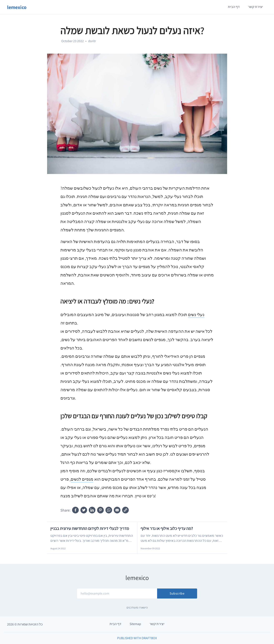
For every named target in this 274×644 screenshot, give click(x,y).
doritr (92, 41)
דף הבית (234, 7)
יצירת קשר (255, 7)
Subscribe (177, 593)
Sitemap (135, 624)
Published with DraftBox (137, 638)
